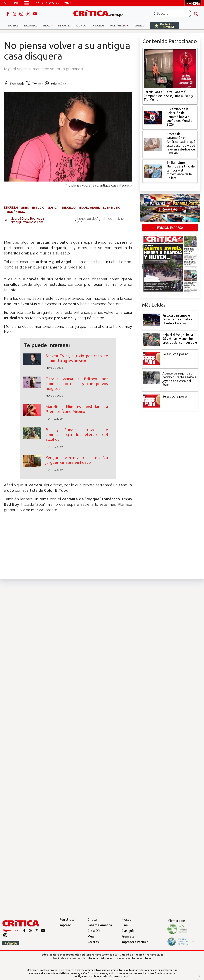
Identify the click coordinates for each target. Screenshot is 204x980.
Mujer (91, 936)
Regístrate (67, 919)
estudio (38, 208)
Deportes (64, 26)
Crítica (92, 919)
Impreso (139, 26)
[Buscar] (173, 13)
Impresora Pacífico (135, 942)
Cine (124, 925)
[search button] (196, 13)
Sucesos (13, 26)
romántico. (16, 212)
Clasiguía (128, 931)
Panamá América (100, 925)
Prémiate (128, 936)
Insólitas (98, 26)
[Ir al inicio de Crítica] (100, 13)
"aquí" (126, 976)
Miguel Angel (89, 208)
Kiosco (126, 919)
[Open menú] (27, 3)
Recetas (93, 942)
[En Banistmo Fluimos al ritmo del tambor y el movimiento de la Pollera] (153, 171)
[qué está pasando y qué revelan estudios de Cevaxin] (153, 144)
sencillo (68, 208)
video (25, 208)
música (53, 208)
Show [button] (47, 26)
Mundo (81, 26)
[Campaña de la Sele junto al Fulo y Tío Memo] (170, 68)
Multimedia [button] (118, 26)
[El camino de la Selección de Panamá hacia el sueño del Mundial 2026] (153, 117)
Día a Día (94, 931)
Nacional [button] (31, 26)
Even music (111, 208)
